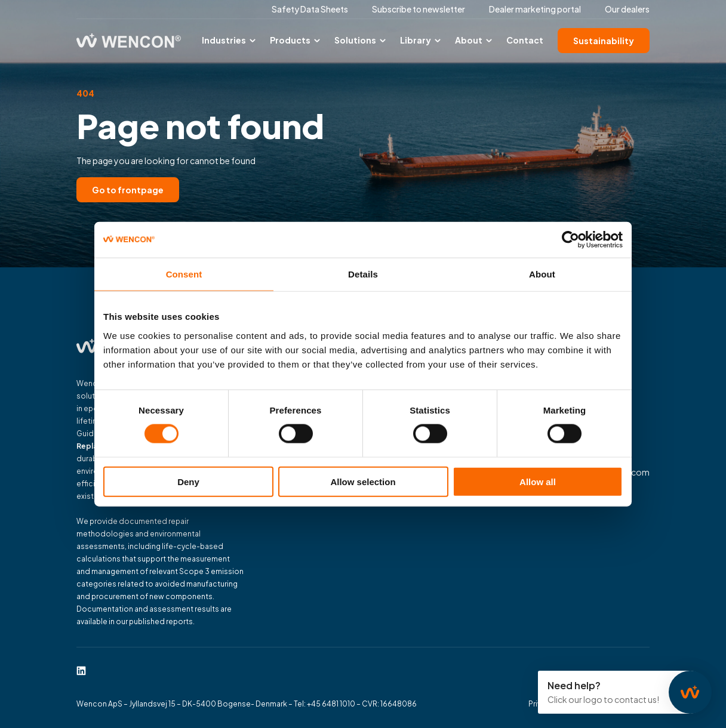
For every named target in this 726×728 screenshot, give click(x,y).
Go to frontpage (128, 190)
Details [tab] (363, 274)
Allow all (538, 481)
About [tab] (542, 274)
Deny (188, 481)
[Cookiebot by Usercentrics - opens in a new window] (570, 240)
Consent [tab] (184, 274)
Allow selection (363, 481)
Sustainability (604, 41)
